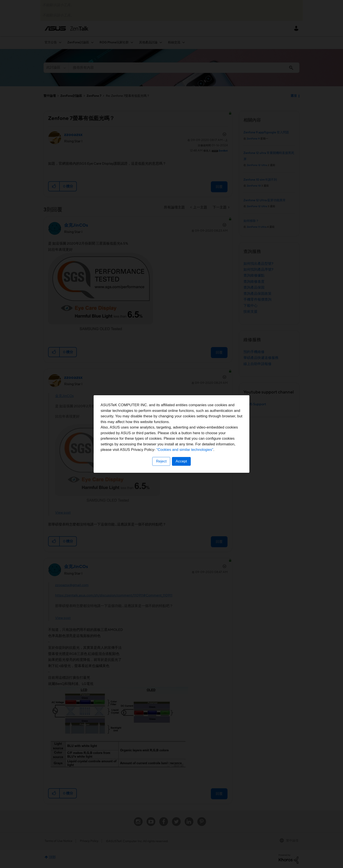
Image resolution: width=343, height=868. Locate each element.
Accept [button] (181, 461)
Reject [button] (161, 461)
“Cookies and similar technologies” (185, 450)
